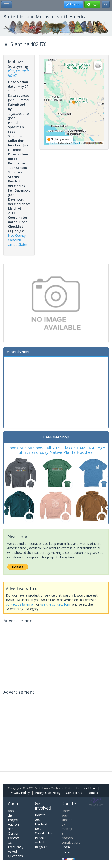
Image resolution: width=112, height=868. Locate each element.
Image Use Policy (48, 793)
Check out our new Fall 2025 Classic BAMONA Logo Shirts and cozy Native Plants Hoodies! (56, 450)
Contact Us (74, 793)
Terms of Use (86, 788)
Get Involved (43, 806)
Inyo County (17, 235)
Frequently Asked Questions (16, 851)
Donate (93, 793)
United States (18, 244)
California (15, 240)
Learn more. (66, 849)
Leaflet (54, 143)
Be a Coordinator (44, 831)
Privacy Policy (20, 793)
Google (77, 143)
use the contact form (56, 604)
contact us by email (20, 604)
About (14, 803)
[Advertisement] (56, 392)
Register (41, 847)
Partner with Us (40, 840)
